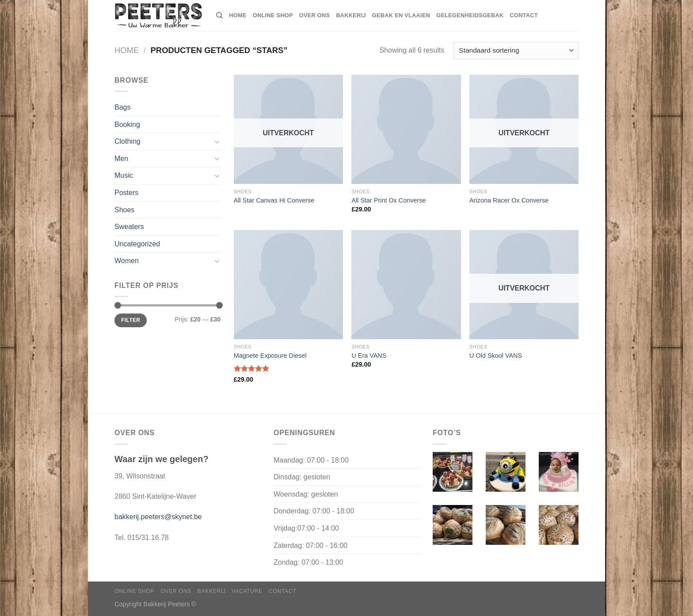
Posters (126, 193)
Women (127, 261)
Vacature (247, 591)
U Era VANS (369, 356)
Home (127, 50)
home (238, 15)
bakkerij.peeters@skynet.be (158, 517)
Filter (131, 320)
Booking (127, 124)
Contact (524, 15)
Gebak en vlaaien (401, 15)
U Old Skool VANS (496, 356)
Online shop (273, 15)
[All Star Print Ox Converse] (406, 129)
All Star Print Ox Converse (388, 200)
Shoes (124, 210)
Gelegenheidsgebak (470, 15)
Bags (122, 107)
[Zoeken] (219, 15)
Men (121, 159)
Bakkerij (351, 15)
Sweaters (129, 227)
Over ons (315, 15)
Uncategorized (137, 244)
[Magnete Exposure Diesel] (288, 285)
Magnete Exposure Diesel (270, 356)
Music (124, 175)
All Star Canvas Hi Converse (274, 200)
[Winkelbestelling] (516, 51)
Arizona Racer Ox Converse (509, 200)
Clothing (128, 141)
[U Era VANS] (406, 285)
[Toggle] (217, 142)
